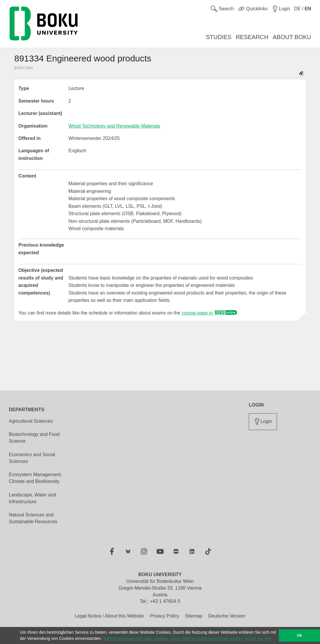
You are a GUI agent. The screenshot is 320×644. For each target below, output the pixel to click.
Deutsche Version (227, 616)
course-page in (210, 313)
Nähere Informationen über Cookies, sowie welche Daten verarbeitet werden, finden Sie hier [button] (187, 638)
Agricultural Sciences (31, 421)
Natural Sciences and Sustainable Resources (33, 518)
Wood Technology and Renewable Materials (115, 126)
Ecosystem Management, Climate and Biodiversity (35, 478)
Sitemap (194, 616)
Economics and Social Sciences (32, 458)
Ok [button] (300, 635)
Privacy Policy (165, 616)
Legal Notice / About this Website (109, 616)
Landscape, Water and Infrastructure (32, 498)
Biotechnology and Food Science (34, 438)
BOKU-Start (24, 68)
